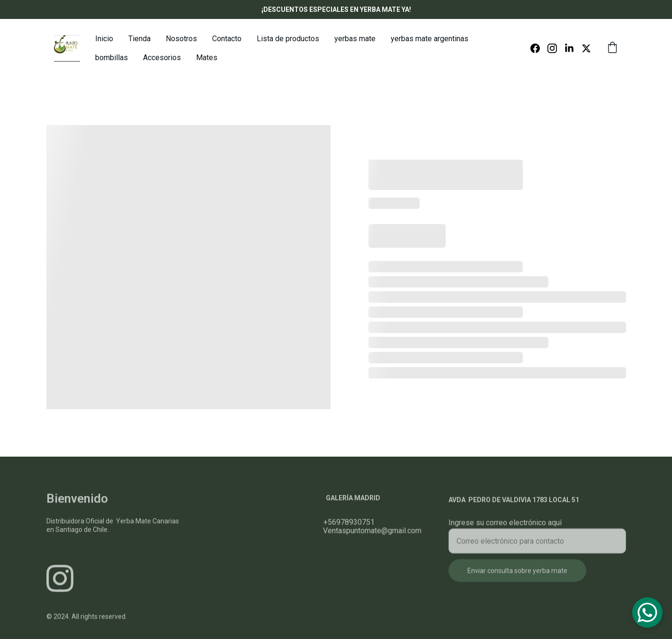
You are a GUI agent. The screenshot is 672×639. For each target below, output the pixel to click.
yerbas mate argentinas (430, 39)
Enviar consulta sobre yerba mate (517, 576)
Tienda (139, 39)
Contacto (227, 39)
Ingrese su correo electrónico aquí (505, 528)
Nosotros (181, 39)
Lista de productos (288, 39)
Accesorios (162, 58)
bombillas (112, 58)
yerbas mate (355, 39)
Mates (207, 58)
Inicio (104, 39)
